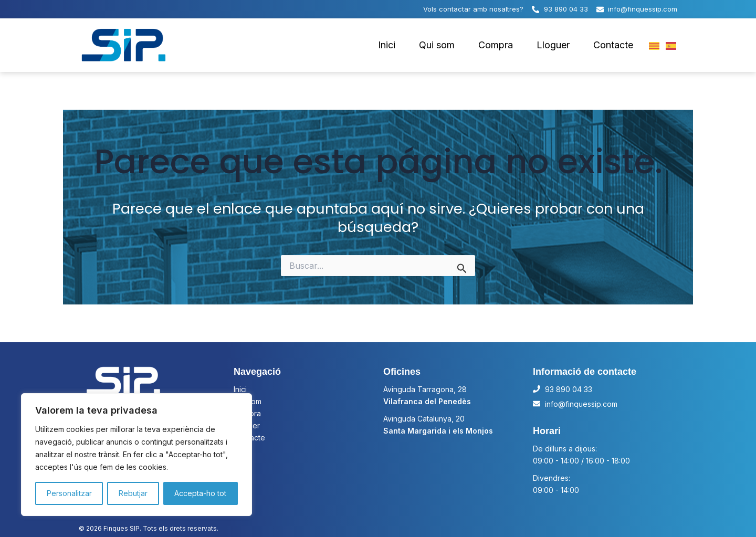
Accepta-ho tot (200, 493)
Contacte (613, 45)
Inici (387, 45)
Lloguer (553, 45)
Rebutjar (133, 493)
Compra (496, 45)
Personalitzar (69, 493)
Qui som (437, 45)
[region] (136, 455)
